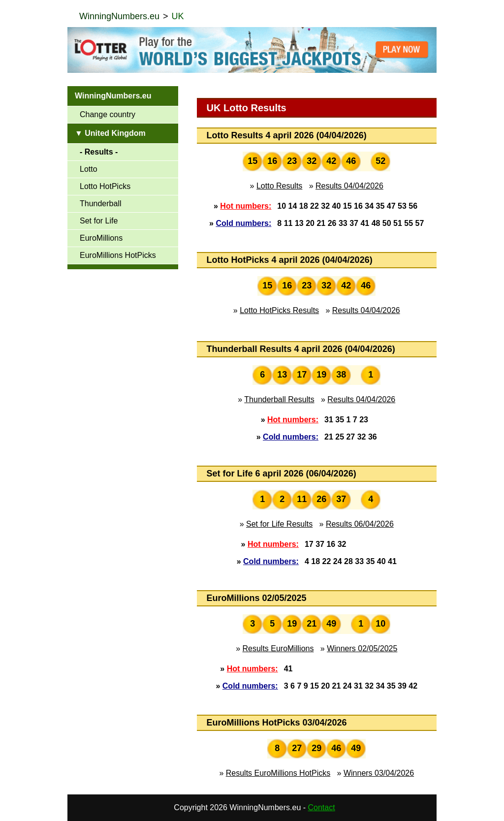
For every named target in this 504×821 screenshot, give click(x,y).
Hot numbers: (246, 206)
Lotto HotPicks (105, 186)
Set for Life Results (279, 524)
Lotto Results (279, 186)
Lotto (89, 169)
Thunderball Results (279, 399)
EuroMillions (101, 238)
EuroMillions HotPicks (118, 255)
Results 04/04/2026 (349, 186)
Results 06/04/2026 (360, 524)
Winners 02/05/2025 (362, 648)
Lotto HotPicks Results (279, 310)
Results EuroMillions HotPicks (278, 773)
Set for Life (99, 221)
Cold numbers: (243, 223)
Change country (108, 114)
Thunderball (101, 204)
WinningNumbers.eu (119, 16)
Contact (322, 807)
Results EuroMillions (278, 648)
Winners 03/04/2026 (379, 773)
